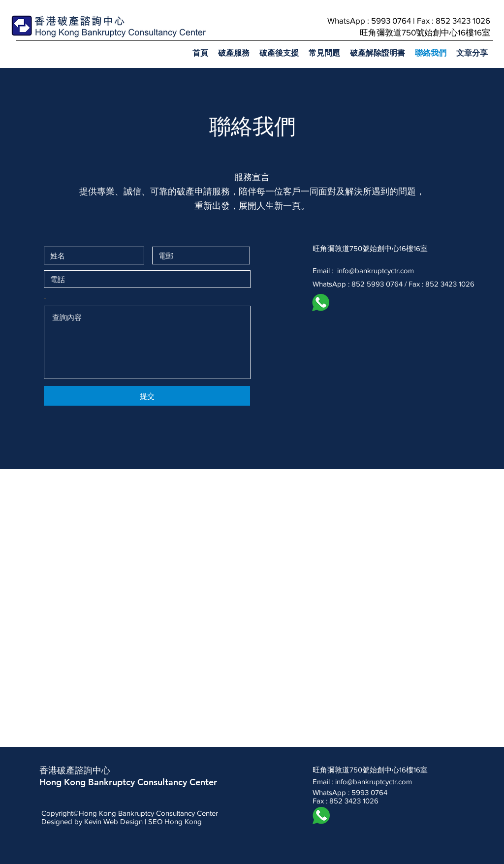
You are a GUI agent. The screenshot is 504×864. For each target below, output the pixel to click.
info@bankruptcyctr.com (376, 271)
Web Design (123, 821)
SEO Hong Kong (175, 821)
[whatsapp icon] (321, 303)
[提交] (147, 396)
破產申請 (194, 192)
